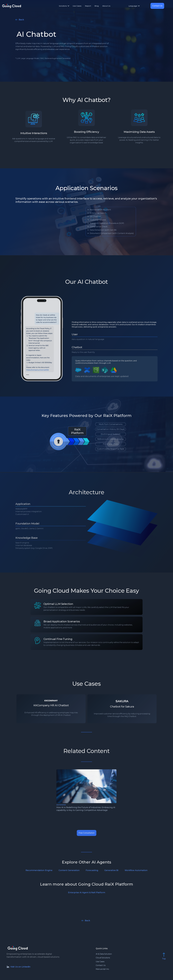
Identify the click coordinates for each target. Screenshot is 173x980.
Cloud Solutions (103, 958)
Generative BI (111, 871)
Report (88, 6)
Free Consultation (87, 834)
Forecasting (92, 871)
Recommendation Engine (39, 871)
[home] (18, 6)
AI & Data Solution (104, 954)
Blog (97, 6)
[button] (65, 6)
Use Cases (77, 6)
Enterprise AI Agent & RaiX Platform (86, 893)
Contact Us (157, 6)
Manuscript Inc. (103, 969)
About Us (106, 6)
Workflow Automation (136, 871)
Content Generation (69, 871)
